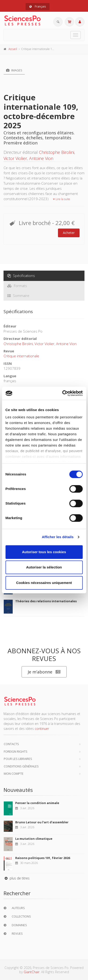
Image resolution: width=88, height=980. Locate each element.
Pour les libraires (18, 759)
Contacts (11, 744)
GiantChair (32, 972)
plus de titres (17, 878)
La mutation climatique (34, 839)
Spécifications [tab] (21, 276)
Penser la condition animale (37, 803)
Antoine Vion (41, 158)
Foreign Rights (16, 751)
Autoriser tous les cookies (44, 552)
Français (38, 6)
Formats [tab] (17, 286)
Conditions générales (21, 766)
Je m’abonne (44, 672)
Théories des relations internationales (46, 601)
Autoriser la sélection (44, 567)
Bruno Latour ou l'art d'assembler (42, 822)
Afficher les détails (58, 537)
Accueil (13, 49)
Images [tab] (14, 70)
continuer (42, 729)
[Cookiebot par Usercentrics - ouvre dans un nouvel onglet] (63, 393)
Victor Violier (15, 158)
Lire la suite (62, 199)
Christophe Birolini (57, 152)
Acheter (69, 233)
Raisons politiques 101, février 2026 (43, 858)
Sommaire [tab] (18, 296)
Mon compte (14, 774)
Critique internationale (21, 356)
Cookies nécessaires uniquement (44, 583)
